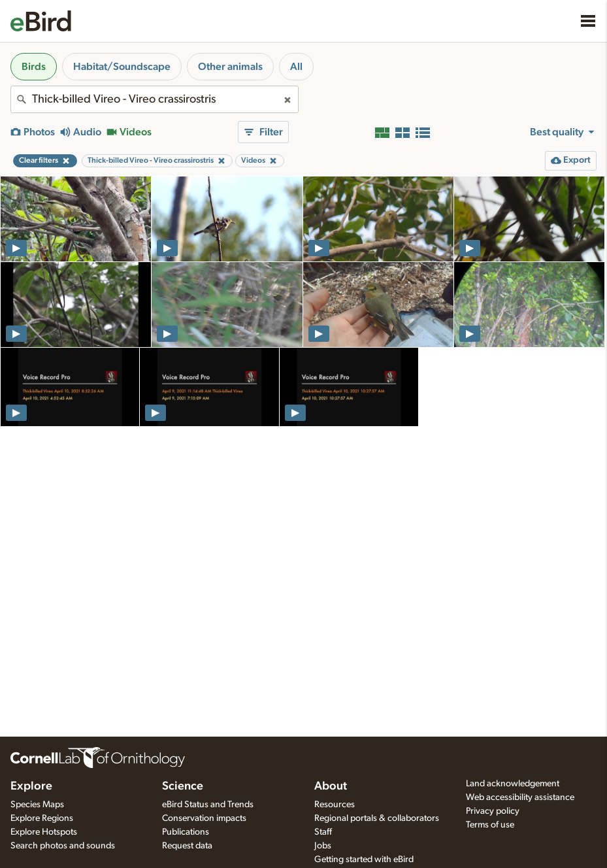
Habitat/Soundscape (122, 67)
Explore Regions (42, 818)
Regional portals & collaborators (377, 818)
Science (183, 786)
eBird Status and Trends (208, 805)
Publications (186, 832)
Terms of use (490, 825)
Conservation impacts (204, 818)
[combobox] (155, 99)
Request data (187, 846)
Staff (323, 832)
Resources (335, 805)
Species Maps (37, 805)
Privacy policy (493, 811)
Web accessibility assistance (520, 797)
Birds (34, 67)
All (296, 67)
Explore (31, 786)
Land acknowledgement (513, 784)
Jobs (323, 846)
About (331, 786)
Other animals (230, 67)
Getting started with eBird (364, 860)
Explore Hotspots (44, 832)
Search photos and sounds (63, 846)
